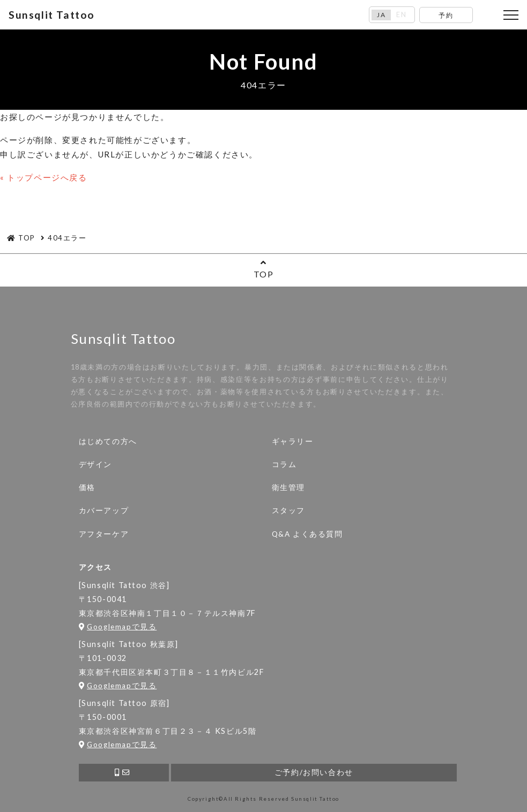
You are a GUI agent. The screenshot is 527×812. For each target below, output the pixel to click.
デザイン (95, 464)
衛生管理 (288, 487)
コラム (284, 464)
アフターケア (104, 534)
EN (401, 15)
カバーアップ (104, 510)
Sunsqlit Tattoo (52, 15)
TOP (263, 269)
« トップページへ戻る (44, 177)
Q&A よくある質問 (307, 534)
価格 (87, 487)
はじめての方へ (108, 441)
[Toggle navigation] (511, 15)
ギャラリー (293, 441)
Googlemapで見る (118, 627)
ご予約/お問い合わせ (314, 772)
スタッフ (288, 510)
